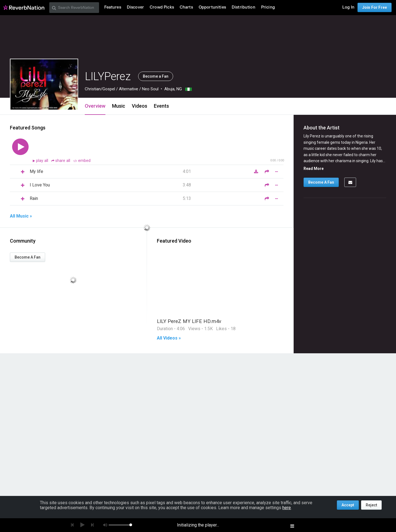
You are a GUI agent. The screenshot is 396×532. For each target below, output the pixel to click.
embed (82, 161)
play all (43, 161)
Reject (371, 505)
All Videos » (169, 338)
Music (119, 106)
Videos (140, 106)
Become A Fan (28, 257)
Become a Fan (156, 76)
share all (61, 161)
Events (161, 106)
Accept (348, 505)
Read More (314, 169)
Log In (348, 7)
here (287, 508)
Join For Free (375, 7)
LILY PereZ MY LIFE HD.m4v (189, 321)
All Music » (21, 216)
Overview (95, 106)
